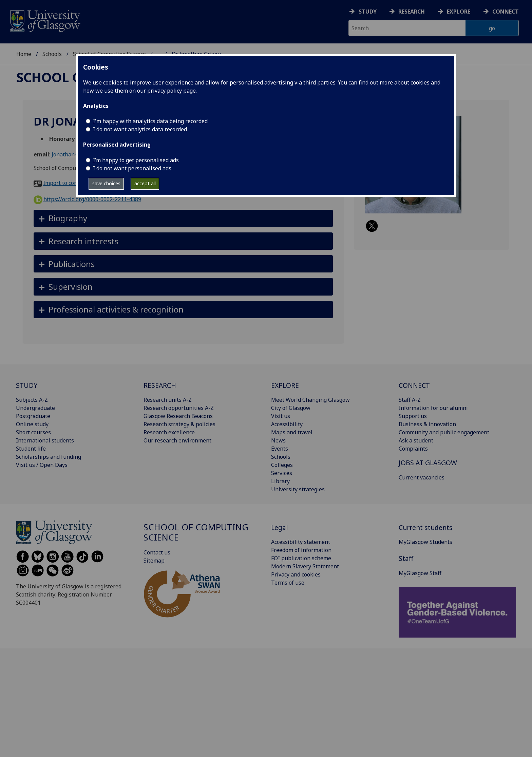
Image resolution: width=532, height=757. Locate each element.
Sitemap (154, 561)
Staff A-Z (410, 400)
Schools (52, 54)
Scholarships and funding (49, 457)
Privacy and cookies (296, 574)
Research (412, 12)
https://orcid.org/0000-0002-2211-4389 (87, 199)
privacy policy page (172, 91)
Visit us (281, 416)
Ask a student (416, 440)
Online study (32, 424)
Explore (459, 12)
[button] (183, 218)
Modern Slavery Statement (305, 566)
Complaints (413, 449)
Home (24, 54)
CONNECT (414, 385)
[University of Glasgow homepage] (45, 20)
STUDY (27, 385)
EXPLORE (285, 385)
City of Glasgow (291, 408)
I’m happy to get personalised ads (136, 160)
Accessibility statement (301, 542)
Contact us (157, 552)
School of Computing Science (196, 532)
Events (280, 449)
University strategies (298, 489)
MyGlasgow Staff (420, 573)
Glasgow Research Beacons (178, 416)
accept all (145, 183)
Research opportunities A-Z (179, 408)
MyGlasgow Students (425, 542)
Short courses (33, 432)
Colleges (282, 465)
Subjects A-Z (32, 400)
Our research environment (177, 440)
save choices (106, 183)
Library (280, 481)
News (278, 440)
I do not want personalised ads (132, 168)
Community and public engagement (444, 432)
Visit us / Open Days (42, 465)
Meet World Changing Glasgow (310, 400)
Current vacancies (422, 477)
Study (368, 12)
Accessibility (287, 424)
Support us (413, 416)
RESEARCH (160, 385)
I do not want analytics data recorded (140, 129)
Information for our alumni (433, 408)
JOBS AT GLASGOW (428, 463)
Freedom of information (301, 550)
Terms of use (288, 583)
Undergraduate (35, 408)
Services (282, 473)
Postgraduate (33, 416)
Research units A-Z (168, 400)
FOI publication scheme (301, 558)
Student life (31, 449)
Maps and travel (292, 432)
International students (45, 440)
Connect (506, 12)
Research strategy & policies (179, 424)
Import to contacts (66, 183)
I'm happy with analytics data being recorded (150, 121)
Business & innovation (427, 424)
